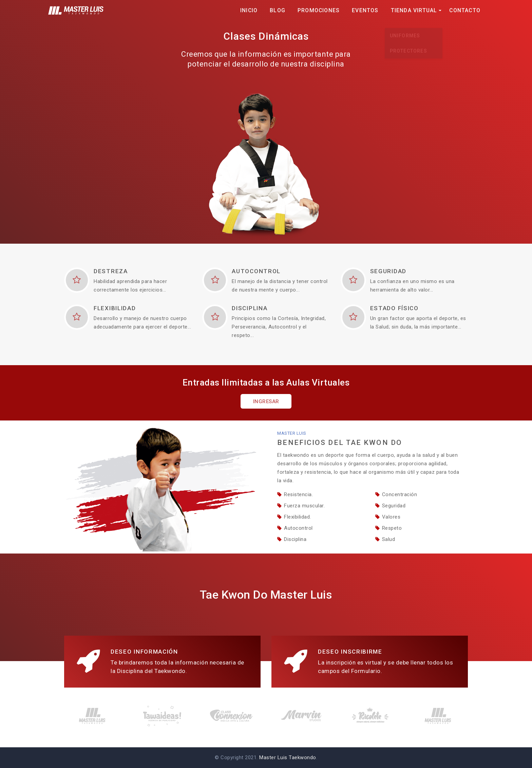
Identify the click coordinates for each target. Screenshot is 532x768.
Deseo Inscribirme (350, 652)
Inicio (249, 10)
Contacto (465, 10)
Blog (278, 10)
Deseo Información (144, 652)
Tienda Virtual (414, 10)
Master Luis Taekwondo (288, 757)
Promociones (319, 10)
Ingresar (266, 401)
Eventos (365, 10)
